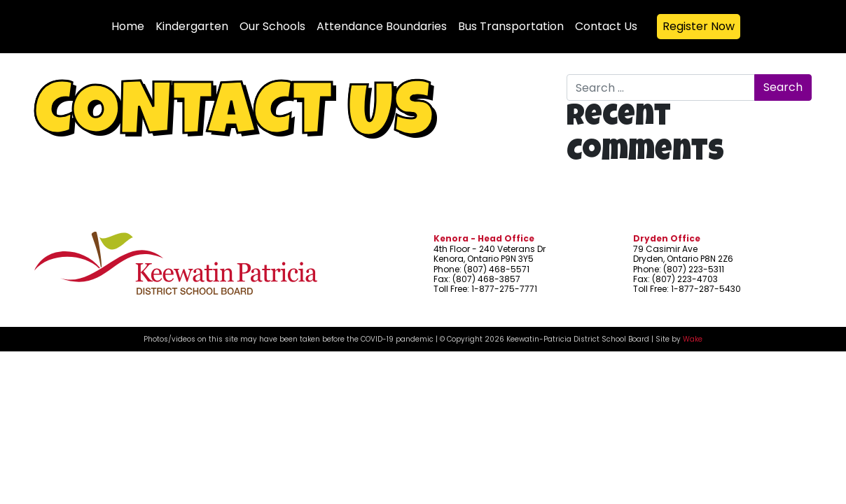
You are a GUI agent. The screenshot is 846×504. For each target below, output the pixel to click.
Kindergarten (192, 26)
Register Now (699, 26)
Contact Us (606, 26)
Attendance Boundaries (382, 26)
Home (128, 26)
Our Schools (272, 26)
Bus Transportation (511, 26)
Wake (693, 339)
